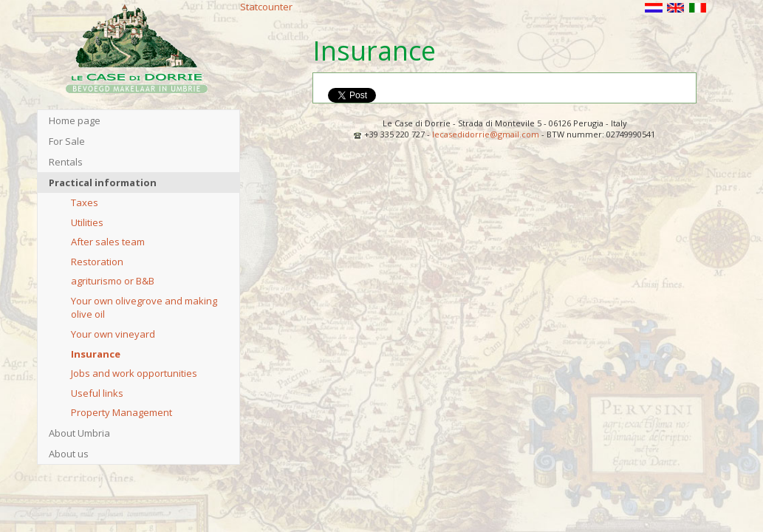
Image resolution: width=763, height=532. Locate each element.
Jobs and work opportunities (134, 373)
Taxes (85, 202)
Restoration (97, 262)
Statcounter (266, 7)
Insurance (96, 354)
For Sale (67, 141)
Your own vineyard (113, 334)
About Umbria (79, 433)
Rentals (66, 162)
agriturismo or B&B (113, 281)
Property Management (122, 412)
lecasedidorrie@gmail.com (486, 134)
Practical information (103, 183)
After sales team (108, 242)
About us (69, 454)
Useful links (97, 393)
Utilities (87, 222)
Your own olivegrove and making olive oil (144, 308)
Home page (75, 120)
